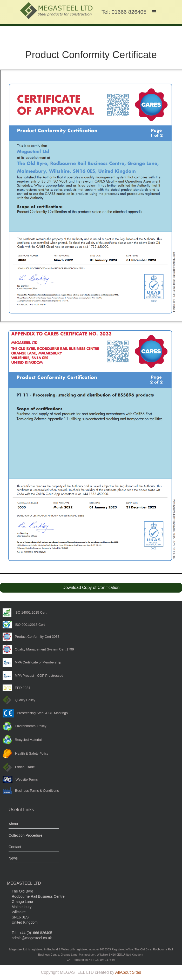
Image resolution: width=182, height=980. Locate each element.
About (13, 824)
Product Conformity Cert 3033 (37, 637)
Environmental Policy (31, 726)
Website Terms (27, 779)
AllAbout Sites (128, 972)
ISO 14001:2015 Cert (31, 612)
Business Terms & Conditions (37, 791)
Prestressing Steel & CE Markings (42, 713)
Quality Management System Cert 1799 (44, 649)
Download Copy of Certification (91, 588)
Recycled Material (28, 740)
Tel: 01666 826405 (124, 12)
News (13, 858)
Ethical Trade (25, 767)
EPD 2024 (22, 688)
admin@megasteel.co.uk (32, 938)
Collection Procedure (25, 835)
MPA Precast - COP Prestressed (39, 676)
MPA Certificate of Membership (38, 662)
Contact (15, 847)
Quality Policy (25, 700)
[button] (154, 12)
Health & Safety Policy (32, 753)
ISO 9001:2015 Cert (30, 625)
